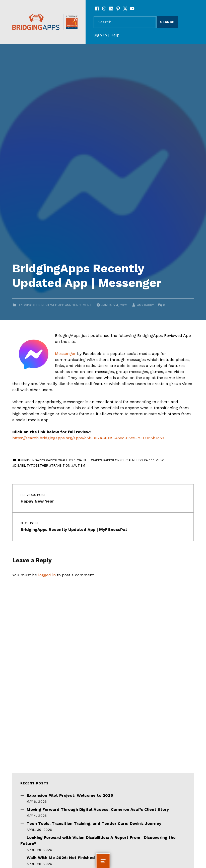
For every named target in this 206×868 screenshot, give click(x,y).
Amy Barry (145, 305)
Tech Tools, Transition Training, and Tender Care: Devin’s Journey (94, 823)
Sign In (100, 35)
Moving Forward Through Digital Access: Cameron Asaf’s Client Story (98, 809)
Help (115, 35)
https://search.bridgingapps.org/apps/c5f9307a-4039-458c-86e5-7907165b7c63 (88, 438)
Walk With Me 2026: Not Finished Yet (65, 858)
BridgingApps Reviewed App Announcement (55, 305)
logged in (47, 575)
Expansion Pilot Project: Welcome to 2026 (70, 795)
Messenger (65, 354)
